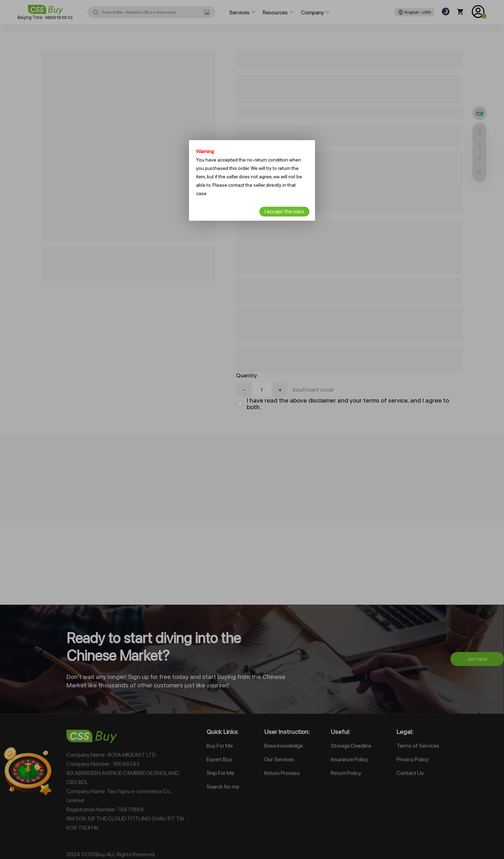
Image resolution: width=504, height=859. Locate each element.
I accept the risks (284, 211)
